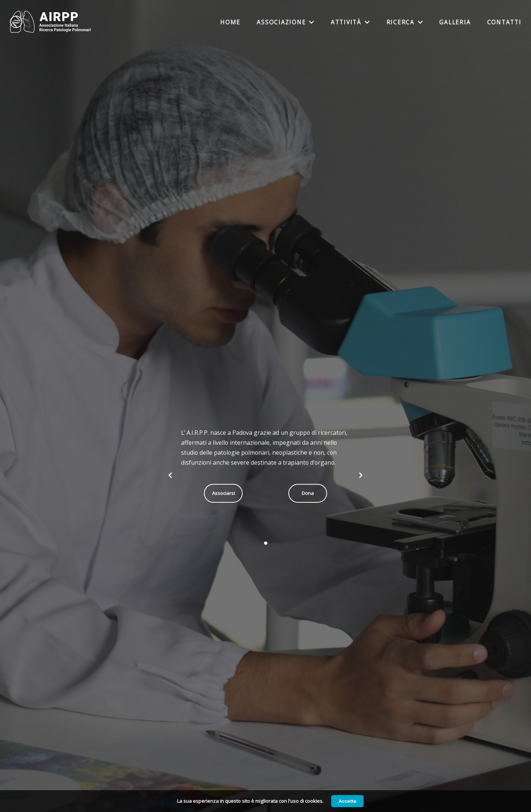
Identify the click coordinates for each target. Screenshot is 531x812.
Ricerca (405, 22)
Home (230, 22)
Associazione (286, 22)
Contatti (504, 22)
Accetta (347, 801)
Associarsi (223, 493)
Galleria (455, 22)
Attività (350, 22)
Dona (308, 493)
